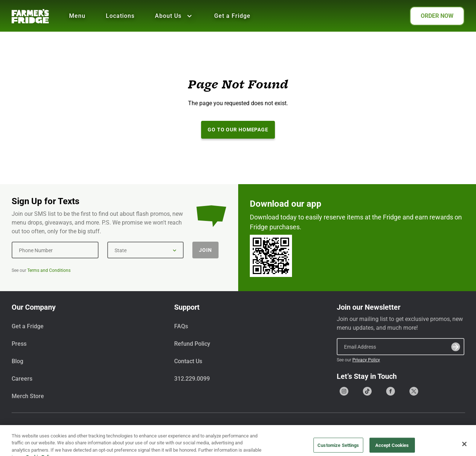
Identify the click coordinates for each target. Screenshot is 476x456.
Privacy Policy (366, 360)
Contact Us (188, 361)
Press (19, 344)
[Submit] (456, 347)
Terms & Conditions (397, 432)
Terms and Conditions (49, 270)
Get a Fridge (232, 16)
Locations (120, 16)
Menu (77, 16)
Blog (17, 361)
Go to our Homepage (238, 130)
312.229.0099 (192, 379)
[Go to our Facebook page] (391, 391)
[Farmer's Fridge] (30, 16)
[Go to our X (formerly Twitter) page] (414, 391)
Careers (22, 379)
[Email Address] (401, 346)
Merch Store (28, 396)
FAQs (181, 326)
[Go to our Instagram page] (344, 391)
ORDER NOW (437, 16)
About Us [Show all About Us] (174, 16)
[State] (145, 250)
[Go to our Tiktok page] (367, 391)
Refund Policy (192, 344)
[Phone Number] (55, 250)
